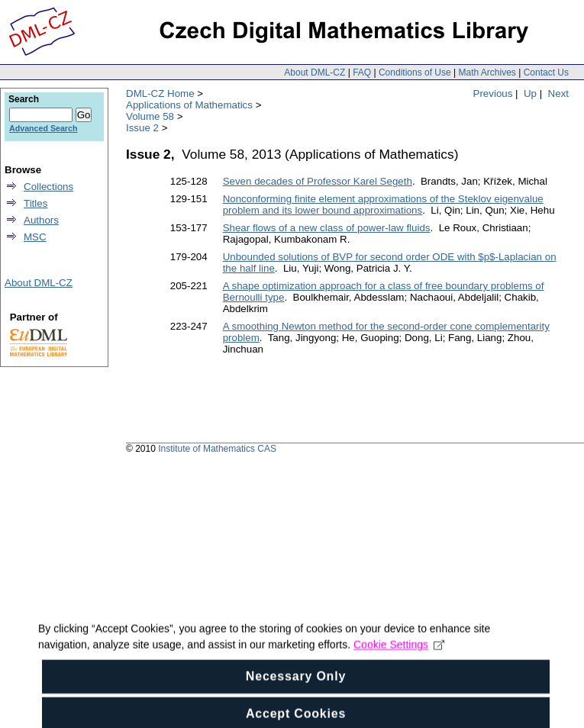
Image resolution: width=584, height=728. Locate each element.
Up (530, 93)
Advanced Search (43, 128)
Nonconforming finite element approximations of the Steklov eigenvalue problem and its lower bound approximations (383, 205)
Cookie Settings (399, 656)
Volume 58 (150, 116)
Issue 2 (142, 128)
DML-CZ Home (160, 93)
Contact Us (546, 72)
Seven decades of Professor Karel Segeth (318, 181)
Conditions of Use (415, 72)
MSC (35, 237)
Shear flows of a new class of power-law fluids (327, 228)
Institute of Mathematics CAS (217, 449)
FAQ (362, 72)
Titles (35, 203)
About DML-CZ (315, 72)
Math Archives (487, 72)
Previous (493, 93)
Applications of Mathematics (189, 105)
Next (558, 93)
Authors (41, 220)
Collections (48, 187)
